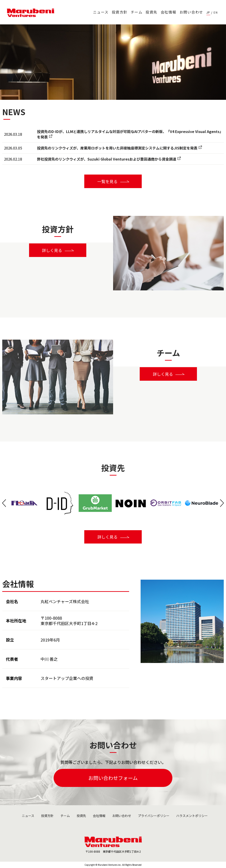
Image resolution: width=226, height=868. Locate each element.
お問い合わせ (191, 12)
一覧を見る (107, 181)
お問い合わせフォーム (113, 778)
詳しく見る (52, 250)
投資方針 (120, 12)
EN (216, 12)
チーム (137, 12)
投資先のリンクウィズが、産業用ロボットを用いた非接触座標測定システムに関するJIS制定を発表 (117, 148)
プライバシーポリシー (154, 816)
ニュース (101, 12)
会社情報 (169, 12)
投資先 (152, 12)
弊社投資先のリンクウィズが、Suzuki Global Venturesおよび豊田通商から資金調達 (107, 159)
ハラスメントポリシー (192, 816)
